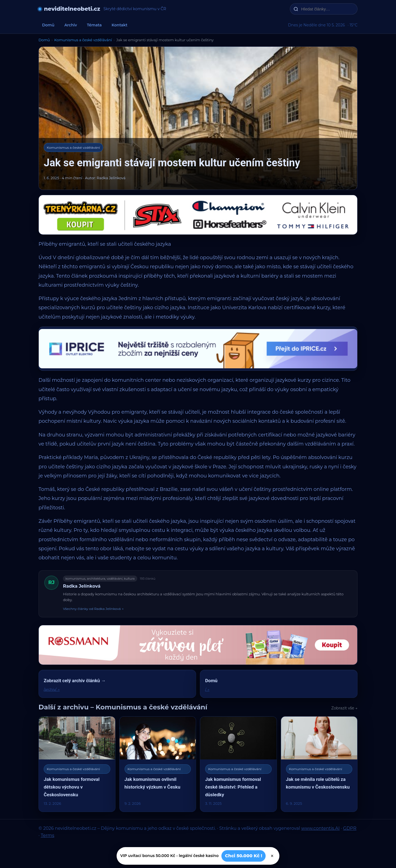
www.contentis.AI (320, 828)
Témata (94, 25)
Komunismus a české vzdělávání (83, 40)
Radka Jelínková (82, 586)
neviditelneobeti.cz (72, 9)
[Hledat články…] (327, 9)
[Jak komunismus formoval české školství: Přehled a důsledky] (238, 764)
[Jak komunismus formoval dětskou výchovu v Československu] (77, 764)
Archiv (71, 25)
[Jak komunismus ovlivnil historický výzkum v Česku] (158, 764)
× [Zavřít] (272, 856)
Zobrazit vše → (345, 708)
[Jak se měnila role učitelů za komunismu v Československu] (319, 764)
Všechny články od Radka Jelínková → (93, 609)
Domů (48, 25)
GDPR (350, 828)
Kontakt (120, 25)
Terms (47, 835)
